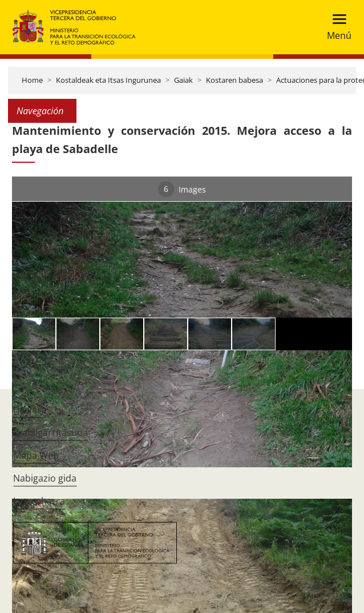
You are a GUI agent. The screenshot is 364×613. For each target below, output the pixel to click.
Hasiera (30, 410)
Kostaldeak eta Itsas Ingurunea (108, 80)
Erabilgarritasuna (50, 432)
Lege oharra (39, 501)
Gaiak (183, 80)
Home (32, 80)
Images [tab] (182, 189)
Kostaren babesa (234, 80)
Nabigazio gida (45, 478)
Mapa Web (36, 455)
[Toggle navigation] (336, 27)
